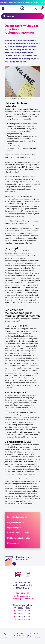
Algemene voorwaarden (12, 634)
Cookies (37, 634)
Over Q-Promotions (20, 636)
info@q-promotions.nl (23, 596)
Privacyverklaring (27, 634)
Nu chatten (22, 560)
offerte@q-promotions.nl (22, 599)
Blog (30, 636)
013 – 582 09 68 (22, 593)
